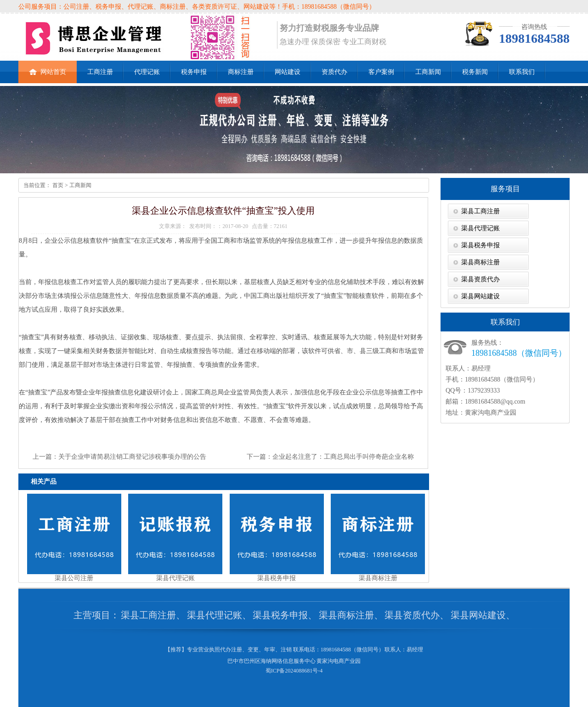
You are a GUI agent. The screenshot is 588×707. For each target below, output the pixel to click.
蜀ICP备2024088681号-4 (294, 671)
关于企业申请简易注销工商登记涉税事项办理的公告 (132, 457)
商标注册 (241, 72)
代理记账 (147, 72)
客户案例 (381, 72)
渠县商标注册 (481, 262)
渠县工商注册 (481, 211)
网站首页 (48, 68)
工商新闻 (428, 72)
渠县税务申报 (481, 245)
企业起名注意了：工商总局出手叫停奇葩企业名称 (343, 457)
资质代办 (334, 72)
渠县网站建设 (481, 296)
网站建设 (288, 72)
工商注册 (100, 72)
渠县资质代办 (481, 279)
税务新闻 (475, 72)
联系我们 (522, 72)
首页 (57, 185)
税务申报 (194, 72)
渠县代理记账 (481, 228)
